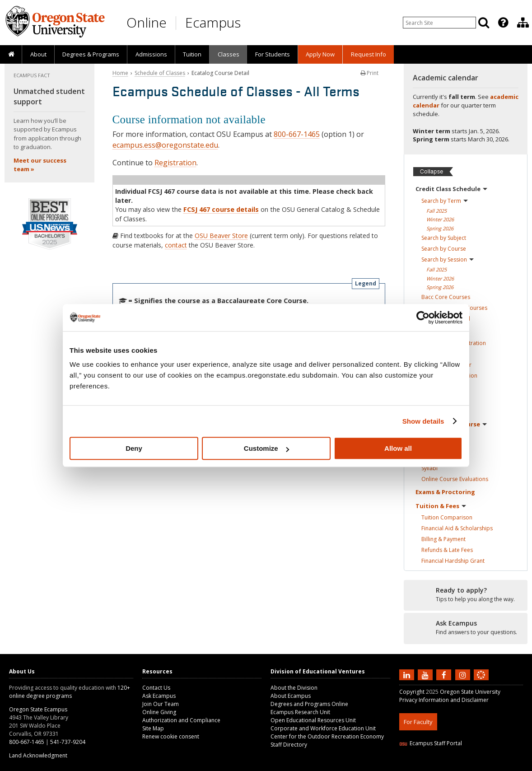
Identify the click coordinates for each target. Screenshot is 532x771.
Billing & (443, 539)
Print (369, 73)
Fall (436, 211)
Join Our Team (161, 704)
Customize (266, 448)
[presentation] (502, 23)
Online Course (455, 479)
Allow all (398, 448)
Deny (134, 448)
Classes (229, 54)
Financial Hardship (453, 561)
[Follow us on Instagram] (464, 674)
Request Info (369, 54)
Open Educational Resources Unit (313, 720)
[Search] (484, 23)
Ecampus (213, 22)
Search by (445, 201)
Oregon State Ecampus (38, 709)
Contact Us (156, 688)
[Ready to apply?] (466, 595)
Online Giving (159, 712)
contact (176, 245)
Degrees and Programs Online (309, 704)
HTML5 (450, 765)
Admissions (151, 54)
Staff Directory (289, 745)
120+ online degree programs (70, 692)
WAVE (490, 765)
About (38, 54)
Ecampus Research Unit (300, 712)
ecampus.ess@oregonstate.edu (165, 145)
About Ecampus (291, 696)
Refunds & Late (447, 550)
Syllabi (429, 468)
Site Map (153, 728)
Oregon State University (470, 692)
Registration (175, 163)
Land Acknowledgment (38, 755)
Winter (440, 219)
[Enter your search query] (439, 23)
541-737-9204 (68, 742)
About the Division (294, 688)
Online (147, 22)
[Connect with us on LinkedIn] (408, 674)
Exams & (445, 492)
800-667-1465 (297, 134)
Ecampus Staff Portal (431, 743)
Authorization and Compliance (181, 720)
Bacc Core (446, 297)
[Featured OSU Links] (503, 23)
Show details (423, 421)
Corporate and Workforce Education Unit (323, 728)
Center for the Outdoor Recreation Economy (327, 736)
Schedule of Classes (160, 73)
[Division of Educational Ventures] (523, 23)
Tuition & (441, 506)
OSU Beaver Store (221, 236)
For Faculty (418, 722)
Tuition (192, 54)
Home (120, 73)
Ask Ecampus (159, 696)
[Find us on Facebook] (445, 674)
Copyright (412, 692)
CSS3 (470, 765)
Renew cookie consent (171, 736)
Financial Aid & (457, 528)
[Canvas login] (481, 682)
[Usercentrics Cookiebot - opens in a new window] (423, 318)
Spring (440, 228)
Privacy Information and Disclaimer (444, 700)
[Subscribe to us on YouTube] (426, 674)
